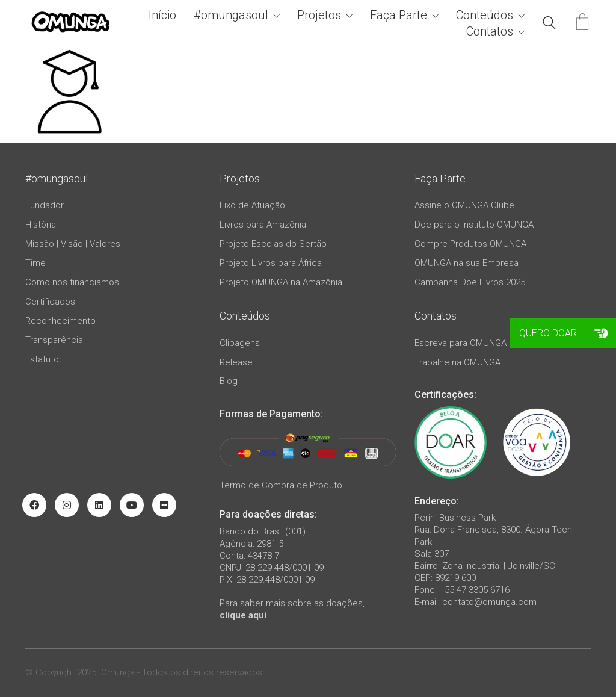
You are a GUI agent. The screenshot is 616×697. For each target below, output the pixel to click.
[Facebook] (34, 505)
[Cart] (582, 23)
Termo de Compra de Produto (281, 485)
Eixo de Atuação (252, 205)
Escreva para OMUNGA (460, 343)
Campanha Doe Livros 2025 (470, 282)
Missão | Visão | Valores (73, 244)
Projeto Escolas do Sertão (273, 244)
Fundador (45, 205)
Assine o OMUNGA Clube (464, 205)
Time (35, 263)
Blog (229, 381)
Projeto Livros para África (271, 263)
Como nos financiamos (72, 282)
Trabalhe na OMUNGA (457, 362)
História (41, 225)
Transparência (54, 340)
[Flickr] (164, 505)
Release (236, 362)
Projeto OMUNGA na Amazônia (281, 282)
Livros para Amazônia (263, 225)
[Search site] (549, 25)
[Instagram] (67, 505)
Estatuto (42, 359)
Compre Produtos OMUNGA (470, 244)
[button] (601, 333)
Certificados (50, 302)
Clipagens (240, 343)
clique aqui (243, 615)
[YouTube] (132, 505)
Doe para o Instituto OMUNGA (474, 225)
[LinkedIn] (99, 505)
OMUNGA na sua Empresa (467, 263)
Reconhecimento (60, 321)
